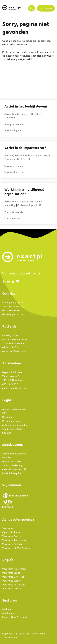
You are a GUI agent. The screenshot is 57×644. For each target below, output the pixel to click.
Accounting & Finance (16, 114)
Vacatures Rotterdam (14, 585)
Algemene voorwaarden (15, 409)
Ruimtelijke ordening (31, 155)
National (7, 609)
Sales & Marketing (12, 465)
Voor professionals (14, 124)
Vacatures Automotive (14, 540)
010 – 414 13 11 (11, 347)
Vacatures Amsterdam (14, 569)
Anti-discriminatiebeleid (15, 425)
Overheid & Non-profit (14, 469)
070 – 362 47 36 (11, 310)
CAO (5, 413)
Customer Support (27, 205)
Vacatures (8, 528)
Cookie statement (12, 429)
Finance (9, 155)
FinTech (6, 457)
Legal (47, 155)
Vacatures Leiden (12, 581)
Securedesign (10, 637)
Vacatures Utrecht (12, 589)
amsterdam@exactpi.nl (15, 388)
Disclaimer (8, 417)
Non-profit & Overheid (14, 617)
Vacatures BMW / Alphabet (17, 548)
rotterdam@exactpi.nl (14, 351)
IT (40, 205)
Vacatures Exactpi (12, 536)
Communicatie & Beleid (17, 159)
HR (31, 114)
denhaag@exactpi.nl (13, 314)
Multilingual (9, 613)
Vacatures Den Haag (13, 577)
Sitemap (7, 433)
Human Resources (12, 461)
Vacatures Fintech (12, 544)
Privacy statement (12, 421)
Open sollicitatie (11, 532)
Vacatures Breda (11, 573)
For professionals (14, 212)
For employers (12, 218)
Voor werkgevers (14, 130)
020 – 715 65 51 (11, 384)
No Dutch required (12, 473)
